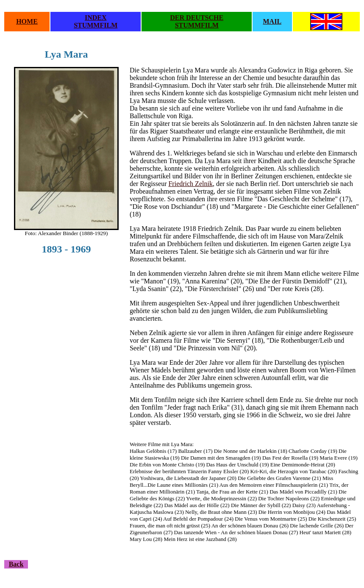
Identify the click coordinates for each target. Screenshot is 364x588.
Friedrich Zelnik (190, 184)
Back (16, 564)
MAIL (272, 21)
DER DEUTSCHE (197, 18)
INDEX (96, 18)
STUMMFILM (96, 25)
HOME (27, 21)
